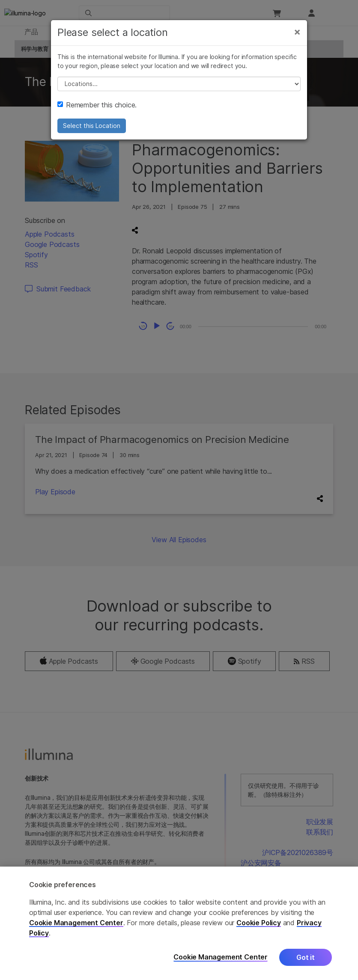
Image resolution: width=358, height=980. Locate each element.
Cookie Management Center (76, 923)
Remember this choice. (97, 111)
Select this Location (92, 132)
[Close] (297, 38)
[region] (179, 923)
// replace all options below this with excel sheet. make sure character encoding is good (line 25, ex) (179, 90)
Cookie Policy (259, 923)
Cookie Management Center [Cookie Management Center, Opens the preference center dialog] (221, 957)
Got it (306, 957)
